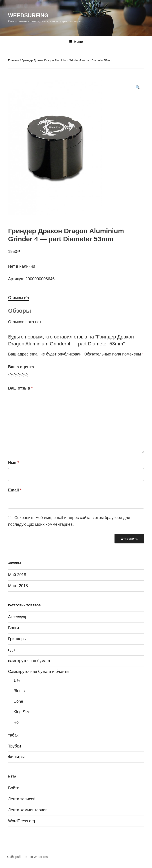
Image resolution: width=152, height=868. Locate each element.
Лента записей (22, 799)
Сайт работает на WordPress (28, 857)
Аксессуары (19, 617)
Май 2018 (17, 575)
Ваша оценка (21, 367)
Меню (76, 42)
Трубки (14, 746)
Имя (14, 463)
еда (11, 650)
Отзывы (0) (19, 298)
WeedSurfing (28, 15)
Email (15, 490)
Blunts (19, 691)
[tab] (19, 298)
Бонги (13, 628)
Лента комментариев (28, 810)
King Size (22, 712)
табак (13, 735)
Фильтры (16, 757)
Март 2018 (18, 586)
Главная (14, 60)
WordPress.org (22, 821)
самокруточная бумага (29, 661)
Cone (18, 701)
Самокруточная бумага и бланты (39, 672)
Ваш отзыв (20, 388)
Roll (17, 722)
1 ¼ (17, 680)
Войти (14, 788)
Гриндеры (17, 639)
